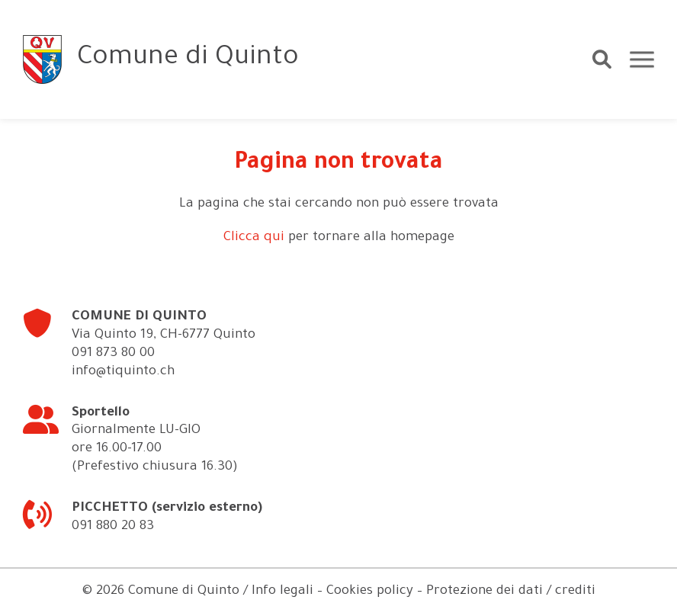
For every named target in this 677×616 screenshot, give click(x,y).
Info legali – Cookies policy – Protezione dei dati (397, 592)
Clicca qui (254, 238)
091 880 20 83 (113, 527)
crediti (575, 592)
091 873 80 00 (113, 354)
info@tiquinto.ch (123, 372)
